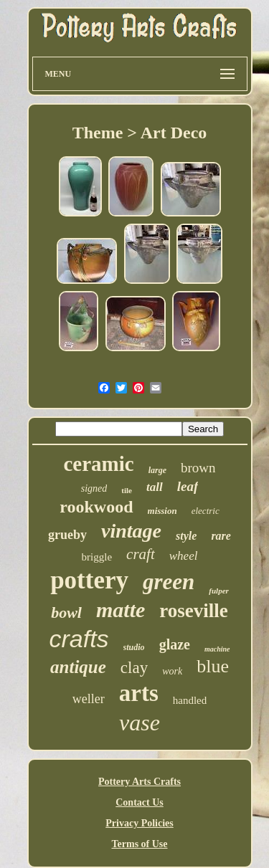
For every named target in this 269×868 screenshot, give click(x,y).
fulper (219, 591)
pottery (89, 580)
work (172, 671)
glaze (175, 644)
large (157, 470)
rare (221, 536)
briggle (97, 557)
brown (198, 468)
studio (134, 647)
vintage (131, 531)
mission (162, 511)
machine (217, 649)
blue (213, 666)
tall (155, 487)
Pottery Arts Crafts (140, 782)
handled (190, 700)
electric (206, 511)
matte (121, 610)
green (169, 582)
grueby (67, 535)
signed (94, 488)
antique (78, 667)
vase (140, 722)
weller (89, 699)
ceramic (98, 464)
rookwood (96, 507)
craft (141, 554)
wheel (184, 556)
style (186, 536)
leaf (188, 486)
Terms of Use (139, 844)
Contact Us (140, 802)
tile (127, 490)
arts (139, 693)
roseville (193, 611)
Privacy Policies (139, 823)
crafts (79, 639)
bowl (66, 612)
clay (134, 668)
